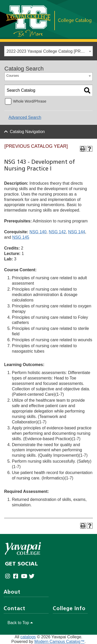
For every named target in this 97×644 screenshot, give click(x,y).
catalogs (28, 637)
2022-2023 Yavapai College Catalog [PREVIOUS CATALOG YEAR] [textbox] (50, 51)
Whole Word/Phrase (30, 101)
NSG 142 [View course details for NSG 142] (57, 232)
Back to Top (20, 623)
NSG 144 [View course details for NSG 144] (77, 232)
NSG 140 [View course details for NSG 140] (38, 232)
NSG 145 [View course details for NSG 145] (21, 237)
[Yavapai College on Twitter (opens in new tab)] (33, 576)
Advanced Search (25, 117)
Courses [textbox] (13, 76)
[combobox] (48, 51)
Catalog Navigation (27, 132)
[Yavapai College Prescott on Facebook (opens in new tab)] (17, 576)
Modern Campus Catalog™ (59, 642)
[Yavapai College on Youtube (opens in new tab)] (25, 576)
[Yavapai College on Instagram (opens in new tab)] (9, 576)
